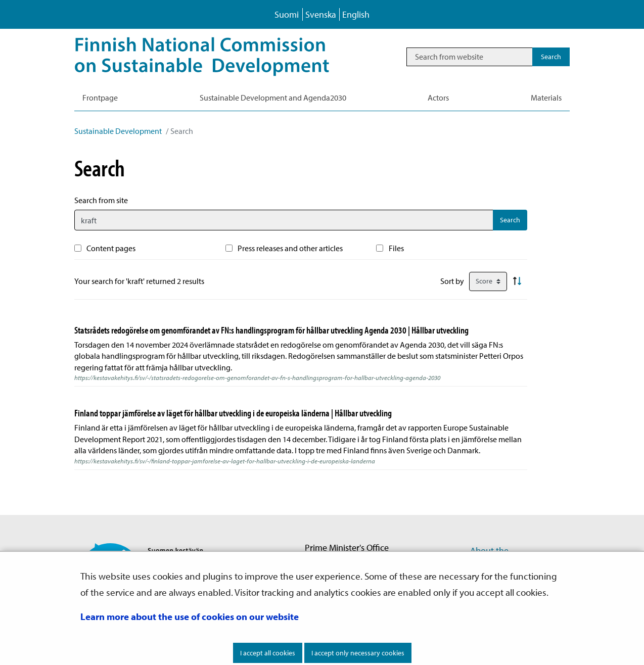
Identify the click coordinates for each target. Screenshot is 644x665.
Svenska (321, 14)
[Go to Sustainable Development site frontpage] (216, 57)
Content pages (111, 248)
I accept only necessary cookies (358, 653)
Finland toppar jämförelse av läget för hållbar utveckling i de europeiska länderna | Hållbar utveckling (233, 413)
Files (396, 248)
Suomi (287, 14)
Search (510, 220)
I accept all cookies (268, 653)
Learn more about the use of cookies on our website (190, 616)
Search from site (101, 200)
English (356, 14)
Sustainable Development (118, 131)
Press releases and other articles (290, 248)
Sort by (452, 281)
